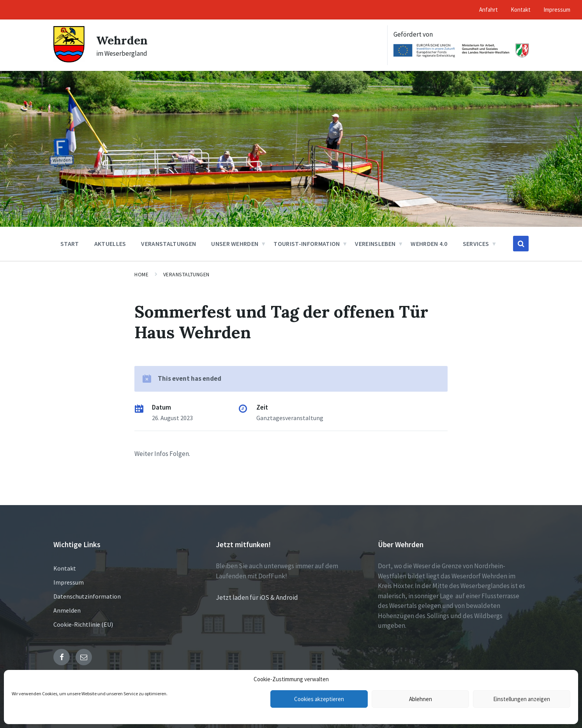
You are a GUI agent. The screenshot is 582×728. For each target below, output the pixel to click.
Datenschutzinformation (87, 596)
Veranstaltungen (186, 274)
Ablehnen (421, 699)
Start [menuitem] (70, 244)
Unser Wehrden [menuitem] (235, 244)
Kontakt (65, 568)
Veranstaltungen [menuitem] (168, 244)
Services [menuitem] (476, 244)
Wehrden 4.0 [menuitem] (429, 244)
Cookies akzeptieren (319, 699)
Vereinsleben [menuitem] (375, 244)
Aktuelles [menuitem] (110, 244)
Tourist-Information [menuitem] (307, 244)
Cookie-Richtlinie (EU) (83, 624)
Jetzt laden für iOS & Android (257, 597)
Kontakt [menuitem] (521, 10)
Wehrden (122, 40)
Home (141, 274)
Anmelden (67, 610)
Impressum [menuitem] (557, 10)
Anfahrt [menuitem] (489, 10)
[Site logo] (69, 60)
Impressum (69, 582)
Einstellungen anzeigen (522, 699)
